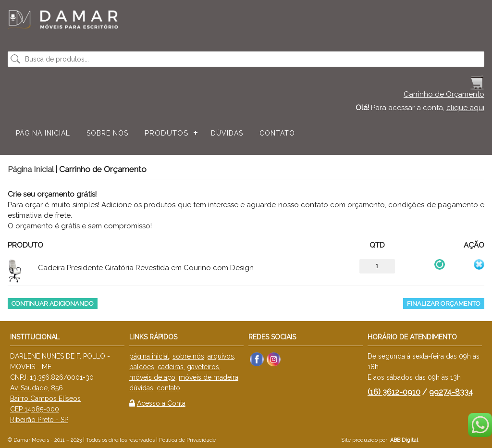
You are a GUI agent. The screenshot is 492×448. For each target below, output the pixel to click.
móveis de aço (152, 377)
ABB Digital (404, 440)
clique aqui (465, 108)
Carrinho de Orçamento (444, 94)
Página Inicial (43, 133)
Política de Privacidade (187, 440)
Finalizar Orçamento (444, 304)
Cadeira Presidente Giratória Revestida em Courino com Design (146, 268)
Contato (277, 133)
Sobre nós (107, 133)
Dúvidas (227, 133)
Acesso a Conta (161, 403)
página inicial (149, 356)
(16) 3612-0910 (394, 392)
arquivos (221, 356)
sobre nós (188, 356)
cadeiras (171, 367)
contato (168, 388)
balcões (142, 367)
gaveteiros (203, 367)
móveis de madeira (209, 377)
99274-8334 (451, 392)
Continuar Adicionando (53, 304)
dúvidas (141, 388)
